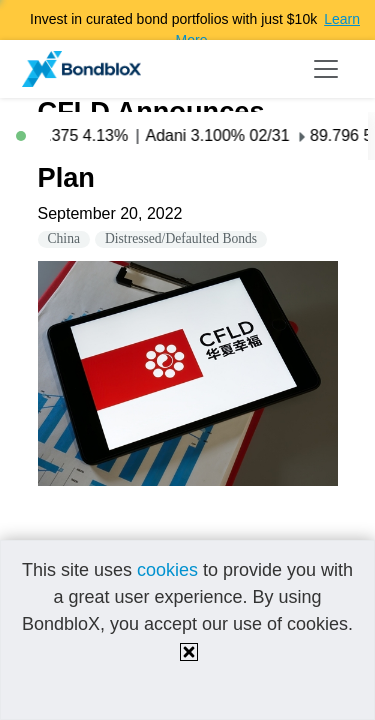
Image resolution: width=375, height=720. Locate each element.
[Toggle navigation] (326, 69)
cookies (167, 570)
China (64, 238)
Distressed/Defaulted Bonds (181, 238)
